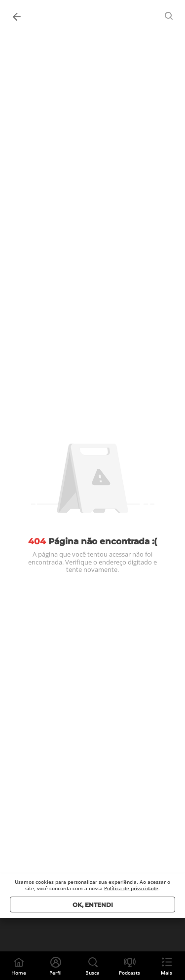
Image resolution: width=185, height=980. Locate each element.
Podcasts (129, 973)
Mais (166, 973)
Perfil (55, 973)
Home (19, 973)
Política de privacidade (131, 888)
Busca (92, 973)
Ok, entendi (93, 905)
